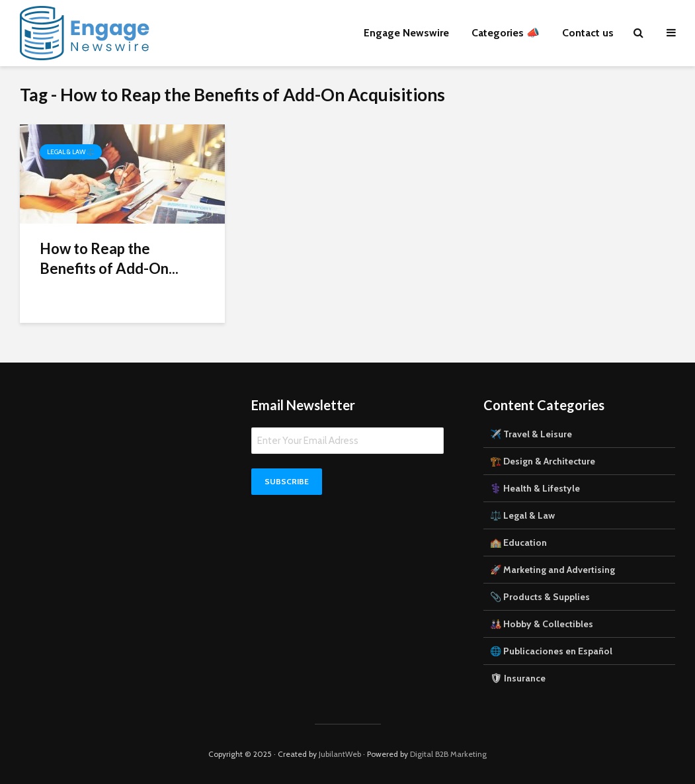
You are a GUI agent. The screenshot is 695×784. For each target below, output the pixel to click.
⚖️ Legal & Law (522, 515)
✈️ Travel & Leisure (531, 434)
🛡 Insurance (518, 678)
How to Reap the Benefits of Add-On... (109, 258)
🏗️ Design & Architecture (543, 461)
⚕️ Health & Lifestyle (535, 488)
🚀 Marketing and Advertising (552, 570)
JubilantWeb (340, 754)
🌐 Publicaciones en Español (551, 651)
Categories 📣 (506, 33)
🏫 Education (518, 543)
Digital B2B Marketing (448, 754)
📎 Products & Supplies (540, 597)
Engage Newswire (406, 33)
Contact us (588, 33)
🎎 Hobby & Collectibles (542, 624)
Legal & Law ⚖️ (71, 152)
